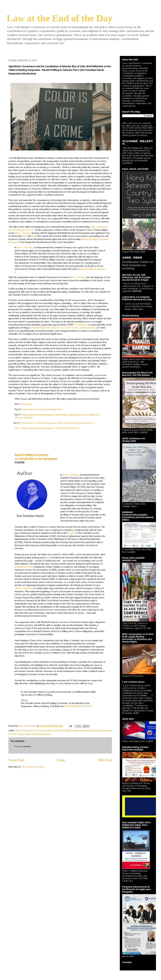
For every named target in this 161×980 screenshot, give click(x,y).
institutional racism (24, 567)
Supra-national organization (38, 734)
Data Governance (24, 730)
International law (81, 730)
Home (61, 760)
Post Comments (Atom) (33, 767)
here (25, 236)
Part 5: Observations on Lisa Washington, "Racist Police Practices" (47, 428)
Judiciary (94, 730)
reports (72, 533)
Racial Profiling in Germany (92, 269)
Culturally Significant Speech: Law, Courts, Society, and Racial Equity (63, 328)
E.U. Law (38, 730)
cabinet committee (24, 588)
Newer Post (16, 760)
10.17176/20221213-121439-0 (78, 706)
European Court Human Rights (57, 730)
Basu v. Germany (23, 233)
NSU (48, 558)
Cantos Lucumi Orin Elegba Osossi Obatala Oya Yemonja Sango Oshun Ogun (139, 306)
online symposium (99, 227)
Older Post (105, 760)
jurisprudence (105, 730)
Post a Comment (23, 746)
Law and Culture (16, 734)
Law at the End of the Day (60, 18)
